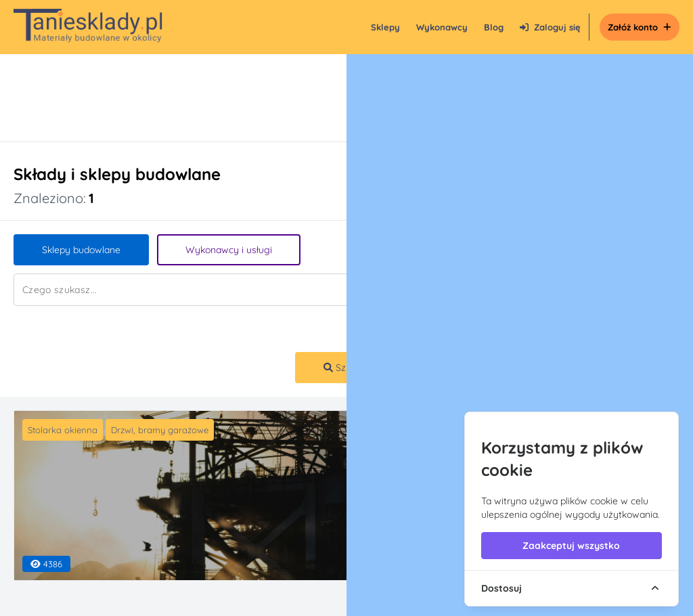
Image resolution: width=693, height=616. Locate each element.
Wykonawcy (442, 27)
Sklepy (385, 27)
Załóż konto (640, 27)
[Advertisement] (333, 98)
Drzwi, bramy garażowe (160, 430)
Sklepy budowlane (81, 250)
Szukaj (344, 368)
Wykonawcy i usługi (229, 250)
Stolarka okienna (63, 430)
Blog (494, 27)
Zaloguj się (550, 27)
